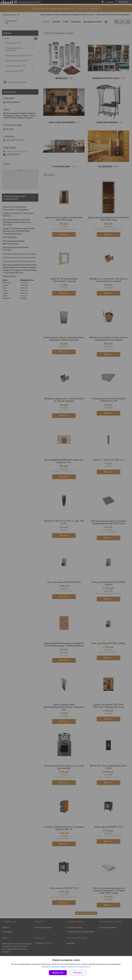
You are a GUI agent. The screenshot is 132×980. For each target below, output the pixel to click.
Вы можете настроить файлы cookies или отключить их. (65, 967)
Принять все (58, 973)
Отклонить (78, 973)
